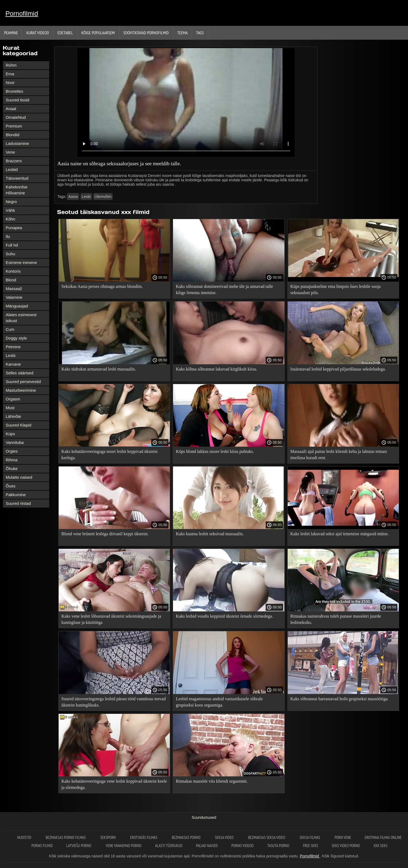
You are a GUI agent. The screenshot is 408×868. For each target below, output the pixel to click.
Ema (10, 74)
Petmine (13, 347)
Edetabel (65, 33)
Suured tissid (18, 100)
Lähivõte (13, 416)
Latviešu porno (79, 846)
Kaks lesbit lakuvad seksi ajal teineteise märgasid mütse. (340, 534)
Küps (10, 434)
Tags (200, 33)
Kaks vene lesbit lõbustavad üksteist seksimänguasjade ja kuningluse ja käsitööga (111, 619)
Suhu (10, 254)
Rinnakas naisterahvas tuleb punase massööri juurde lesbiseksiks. (336, 619)
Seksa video (225, 837)
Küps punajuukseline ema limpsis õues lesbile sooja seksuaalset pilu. (335, 290)
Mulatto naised (19, 477)
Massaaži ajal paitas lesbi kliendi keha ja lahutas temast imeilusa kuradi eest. (339, 455)
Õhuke (12, 469)
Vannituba (15, 442)
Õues (11, 486)
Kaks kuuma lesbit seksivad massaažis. (210, 534)
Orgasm (13, 399)
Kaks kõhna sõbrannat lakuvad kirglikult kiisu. (216, 369)
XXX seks (380, 846)
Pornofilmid (22, 13)
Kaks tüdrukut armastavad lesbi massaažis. (99, 369)
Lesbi (11, 355)
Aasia (73, 197)
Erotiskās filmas (144, 837)
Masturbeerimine (21, 390)
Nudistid (25, 837)
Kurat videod (38, 33)
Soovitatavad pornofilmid (146, 33)
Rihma (12, 460)
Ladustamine (17, 143)
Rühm (11, 65)
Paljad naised (207, 846)
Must (10, 408)
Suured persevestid (23, 382)
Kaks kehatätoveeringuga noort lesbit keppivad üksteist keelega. (109, 455)
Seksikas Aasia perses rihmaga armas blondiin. (102, 286)
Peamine (11, 33)
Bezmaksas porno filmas (66, 837)
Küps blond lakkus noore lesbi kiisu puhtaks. (215, 451)
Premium (14, 126)
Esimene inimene (21, 262)
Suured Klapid (18, 425)
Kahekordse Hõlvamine (17, 190)
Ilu (8, 236)
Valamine (14, 297)
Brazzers (14, 161)
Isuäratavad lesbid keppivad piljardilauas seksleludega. (338, 369)
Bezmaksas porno (187, 837)
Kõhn (10, 219)
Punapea (14, 228)
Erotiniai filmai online (383, 837)
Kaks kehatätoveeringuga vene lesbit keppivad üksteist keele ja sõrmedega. (114, 784)
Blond (11, 280)
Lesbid (12, 169)
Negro (11, 202)
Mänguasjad (17, 306)
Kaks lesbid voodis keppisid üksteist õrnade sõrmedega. (224, 616)
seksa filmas (310, 837)
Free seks (310, 846)
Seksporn (108, 837)
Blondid (12, 135)
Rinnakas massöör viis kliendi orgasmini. (212, 781)
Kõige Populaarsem (98, 33)
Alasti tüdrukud (169, 846)
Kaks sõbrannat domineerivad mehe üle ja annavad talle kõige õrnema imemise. (224, 290)
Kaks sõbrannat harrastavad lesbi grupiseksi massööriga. (340, 699)
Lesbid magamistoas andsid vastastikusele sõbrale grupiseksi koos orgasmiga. (219, 702)
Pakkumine (16, 495)
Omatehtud (16, 117)
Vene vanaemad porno (124, 846)
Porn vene (343, 837)
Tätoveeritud (17, 178)
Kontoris (13, 271)
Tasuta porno (278, 846)
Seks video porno (346, 846)
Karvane (13, 364)
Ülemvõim (103, 197)
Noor (10, 83)
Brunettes (14, 91)
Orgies (12, 451)
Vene (10, 152)
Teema (182, 33)
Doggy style (16, 338)
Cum (10, 329)
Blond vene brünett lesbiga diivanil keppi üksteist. (105, 534)
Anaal (11, 109)
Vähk (10, 210)
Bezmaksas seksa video (267, 837)
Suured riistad (18, 503)
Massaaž (14, 289)
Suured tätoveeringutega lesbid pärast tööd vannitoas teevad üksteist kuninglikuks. (114, 702)
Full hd (12, 245)
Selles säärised (20, 373)
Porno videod (243, 846)
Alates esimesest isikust (21, 318)
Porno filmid (42, 846)
